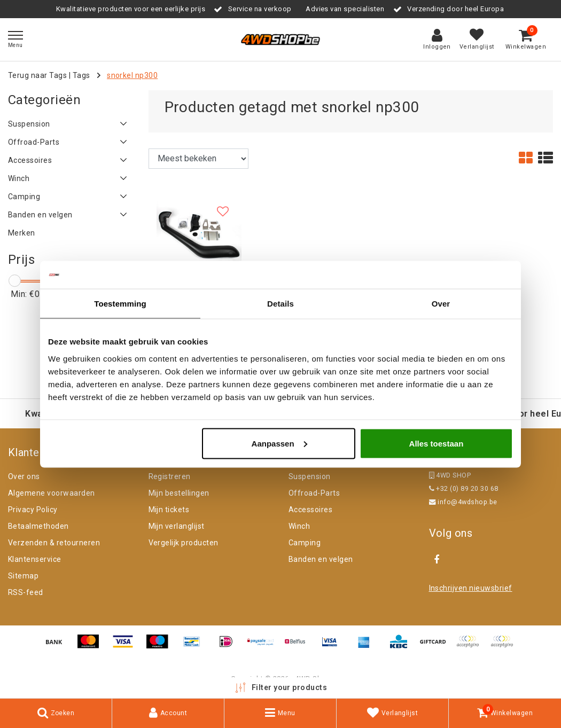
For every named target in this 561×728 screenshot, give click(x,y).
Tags (81, 75)
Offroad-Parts (314, 493)
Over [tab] (441, 304)
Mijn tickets (169, 510)
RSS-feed (26, 592)
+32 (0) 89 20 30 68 (464, 488)
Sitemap (23, 576)
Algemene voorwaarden (52, 493)
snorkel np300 (132, 75)
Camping (305, 543)
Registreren (170, 476)
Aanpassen (279, 443)
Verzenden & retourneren (54, 543)
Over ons (24, 476)
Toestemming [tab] (120, 304)
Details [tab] (280, 304)
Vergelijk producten (184, 543)
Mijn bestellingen (179, 493)
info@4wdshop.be (463, 502)
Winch (299, 526)
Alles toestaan (437, 443)
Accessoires (310, 510)
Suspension (310, 476)
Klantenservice (35, 559)
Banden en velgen (321, 559)
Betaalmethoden (38, 526)
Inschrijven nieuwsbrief (471, 588)
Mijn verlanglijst (177, 526)
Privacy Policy (33, 510)
